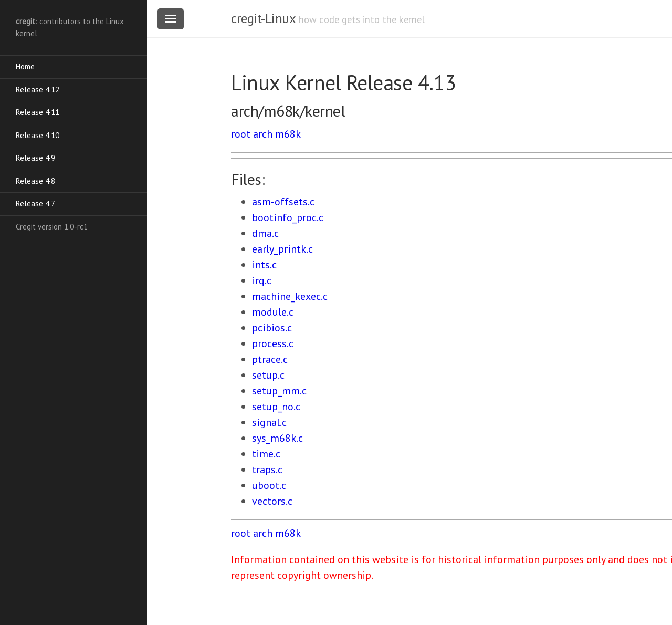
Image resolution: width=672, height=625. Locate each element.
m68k (288, 134)
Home (25, 66)
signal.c (269, 422)
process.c (273, 343)
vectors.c (272, 501)
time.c (266, 454)
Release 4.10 (38, 135)
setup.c (268, 375)
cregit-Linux (263, 18)
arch (263, 134)
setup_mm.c (279, 391)
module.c (273, 312)
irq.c (262, 280)
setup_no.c (276, 407)
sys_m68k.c (277, 438)
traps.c (267, 470)
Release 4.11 (38, 112)
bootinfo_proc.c (288, 217)
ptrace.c (270, 359)
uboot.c (269, 485)
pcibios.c (272, 328)
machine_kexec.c (290, 296)
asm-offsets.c (283, 202)
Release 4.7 (35, 204)
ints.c (264, 265)
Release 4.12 (38, 90)
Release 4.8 (35, 181)
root (241, 134)
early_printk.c (282, 249)
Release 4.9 (35, 158)
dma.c (265, 233)
